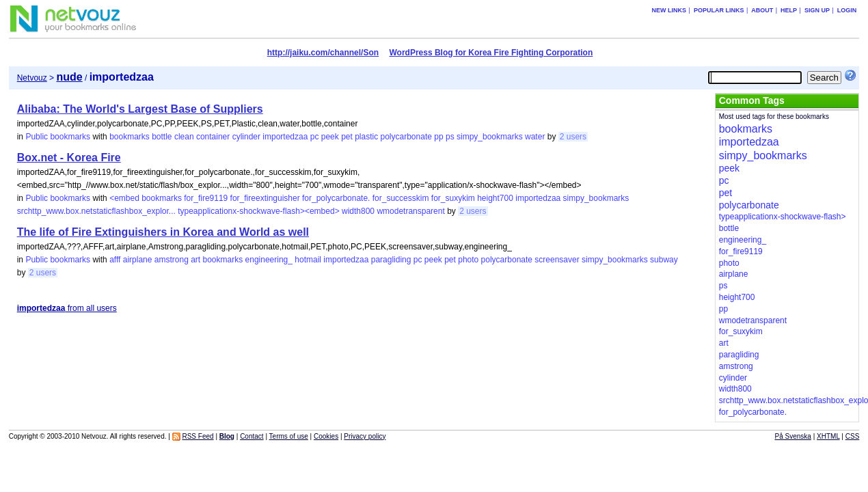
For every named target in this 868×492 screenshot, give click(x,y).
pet (347, 137)
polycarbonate (406, 137)
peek (330, 137)
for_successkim (401, 198)
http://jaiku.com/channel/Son (323, 53)
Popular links (719, 10)
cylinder (246, 137)
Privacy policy (365, 436)
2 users (573, 137)
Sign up (817, 10)
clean (184, 137)
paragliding (391, 260)
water (535, 137)
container (213, 137)
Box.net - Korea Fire (69, 158)
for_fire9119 (206, 198)
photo (468, 260)
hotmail (308, 260)
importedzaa (285, 137)
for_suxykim (453, 198)
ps (450, 137)
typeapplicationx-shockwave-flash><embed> (258, 211)
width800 (358, 211)
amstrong (172, 260)
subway (664, 260)
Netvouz (32, 78)
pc (315, 137)
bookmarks (130, 137)
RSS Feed (198, 436)
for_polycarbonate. (336, 198)
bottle (162, 137)
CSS (853, 436)
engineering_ (269, 260)
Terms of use (289, 436)
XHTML (828, 436)
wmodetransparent (410, 211)
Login (847, 10)
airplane (138, 260)
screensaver (557, 260)
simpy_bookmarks (490, 137)
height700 (495, 198)
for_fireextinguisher (265, 198)
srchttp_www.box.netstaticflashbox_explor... (96, 211)
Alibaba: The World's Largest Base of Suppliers (140, 109)
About (762, 10)
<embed (124, 198)
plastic (366, 137)
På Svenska (793, 436)
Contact (252, 436)
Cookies (326, 436)
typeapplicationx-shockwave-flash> (783, 217)
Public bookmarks (58, 137)
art (195, 260)
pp (438, 137)
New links (669, 10)
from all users (67, 308)
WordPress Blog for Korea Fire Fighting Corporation (491, 53)
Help (789, 10)
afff (115, 260)
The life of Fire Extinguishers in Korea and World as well (163, 232)
